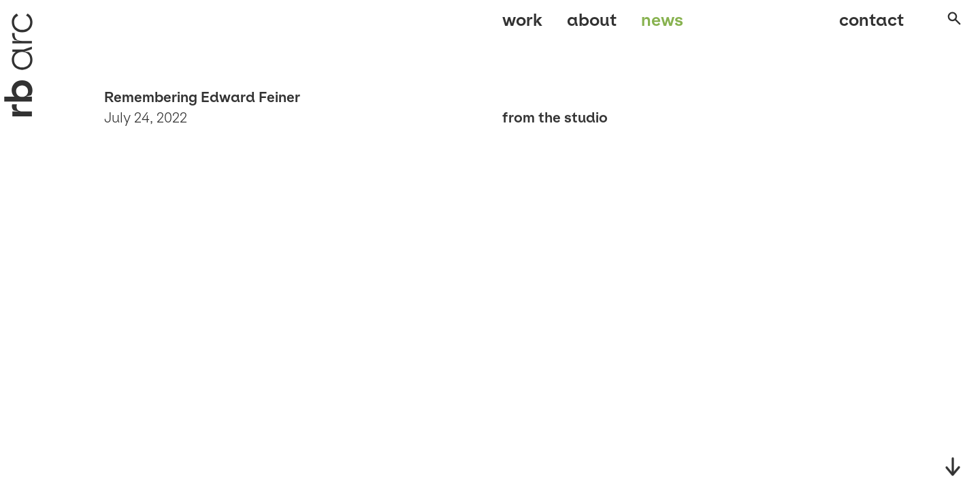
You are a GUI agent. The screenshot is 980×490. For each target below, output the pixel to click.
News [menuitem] (662, 26)
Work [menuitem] (522, 26)
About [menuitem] (592, 26)
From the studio (555, 118)
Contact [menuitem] (858, 26)
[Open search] (942, 27)
